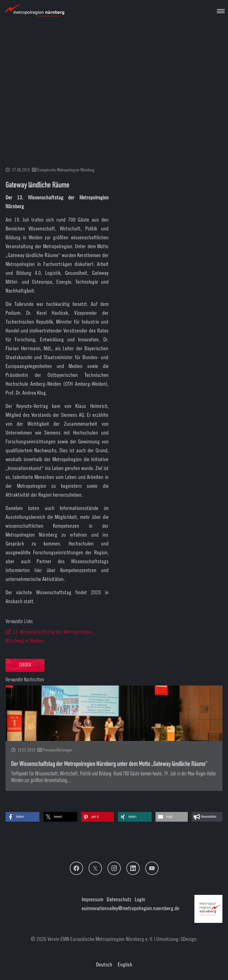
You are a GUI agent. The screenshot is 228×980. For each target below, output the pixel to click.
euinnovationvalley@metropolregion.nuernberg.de (130, 908)
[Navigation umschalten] (221, 11)
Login (140, 899)
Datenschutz (119, 899)
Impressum (92, 899)
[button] (22, 817)
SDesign (188, 939)
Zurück (25, 665)
